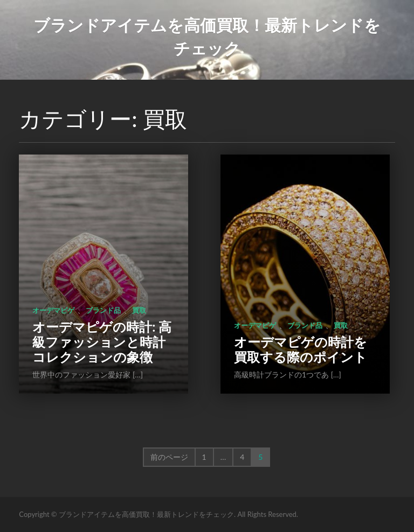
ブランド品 (103, 310)
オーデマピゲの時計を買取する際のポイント (301, 349)
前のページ (169, 457)
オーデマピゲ (53, 310)
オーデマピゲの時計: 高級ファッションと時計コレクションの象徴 (102, 342)
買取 (139, 310)
